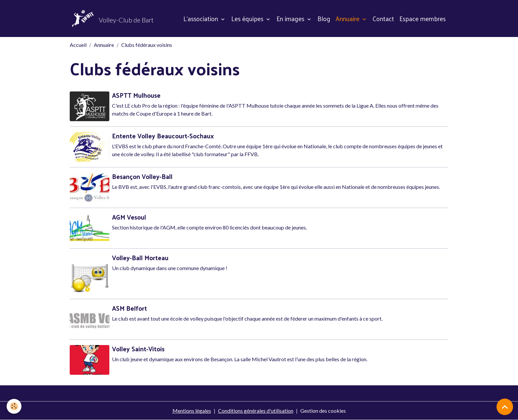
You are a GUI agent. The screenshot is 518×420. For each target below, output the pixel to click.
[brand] (112, 18)
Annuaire (348, 18)
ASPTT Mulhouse (136, 95)
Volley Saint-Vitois (138, 349)
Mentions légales (192, 411)
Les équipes (248, 18)
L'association (202, 18)
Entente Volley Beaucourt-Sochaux (163, 136)
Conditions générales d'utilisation (256, 411)
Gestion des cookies (323, 411)
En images (291, 18)
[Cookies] (14, 406)
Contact (383, 18)
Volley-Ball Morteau (140, 258)
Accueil (78, 45)
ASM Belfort (129, 308)
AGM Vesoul (129, 217)
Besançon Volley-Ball (142, 176)
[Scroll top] (505, 407)
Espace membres (423, 18)
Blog (324, 18)
